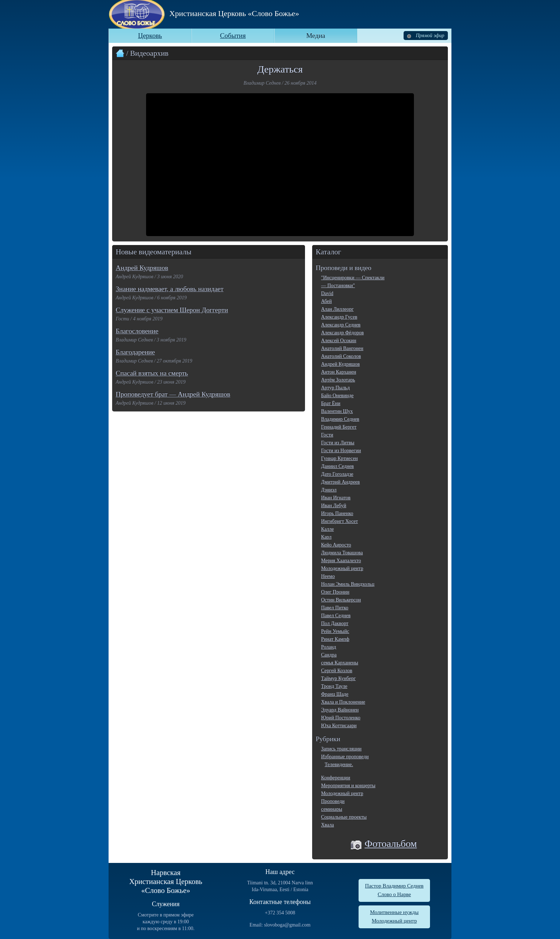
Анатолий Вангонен (342, 348)
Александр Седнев (341, 325)
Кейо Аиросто (336, 545)
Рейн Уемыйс (335, 631)
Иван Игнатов (336, 498)
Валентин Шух (337, 411)
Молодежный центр (342, 568)
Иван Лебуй (334, 506)
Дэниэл (329, 490)
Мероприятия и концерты (348, 786)
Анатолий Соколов (341, 356)
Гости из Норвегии (341, 451)
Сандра (329, 655)
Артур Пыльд (335, 388)
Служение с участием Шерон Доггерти (172, 310)
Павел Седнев (336, 616)
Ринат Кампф (335, 639)
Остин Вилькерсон (341, 600)
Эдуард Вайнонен (340, 710)
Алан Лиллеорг (337, 309)
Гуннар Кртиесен (339, 458)
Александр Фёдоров (342, 333)
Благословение (137, 331)
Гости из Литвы (338, 443)
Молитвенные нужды (394, 912)
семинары (332, 809)
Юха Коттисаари (339, 726)
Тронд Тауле (334, 686)
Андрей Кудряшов (142, 268)
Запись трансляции (341, 749)
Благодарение (135, 352)
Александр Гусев (339, 317)
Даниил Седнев (337, 466)
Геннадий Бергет (339, 427)
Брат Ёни (331, 403)
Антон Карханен (339, 372)
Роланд (329, 647)
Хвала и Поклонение (343, 702)
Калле (327, 529)
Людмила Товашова (342, 553)
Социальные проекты (344, 817)
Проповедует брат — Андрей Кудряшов (173, 394)
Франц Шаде (335, 694)
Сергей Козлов (337, 671)
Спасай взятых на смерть (152, 373)
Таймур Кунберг (338, 678)
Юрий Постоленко (341, 718)
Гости (327, 435)
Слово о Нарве (394, 894)
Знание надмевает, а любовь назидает (170, 289)
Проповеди (333, 801)
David (327, 293)
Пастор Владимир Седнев (394, 886)
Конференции (336, 778)
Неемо (328, 576)
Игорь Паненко (337, 513)
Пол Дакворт (335, 623)
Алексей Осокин (339, 341)
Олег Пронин (335, 592)
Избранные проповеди (345, 757)
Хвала (327, 825)
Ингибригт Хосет (339, 521)
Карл (326, 537)
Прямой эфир (426, 36)
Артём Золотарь (338, 380)
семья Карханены (340, 663)
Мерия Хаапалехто (341, 561)
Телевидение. (339, 765)
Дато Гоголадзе (337, 474)
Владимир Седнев (340, 419)
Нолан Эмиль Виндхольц (348, 584)
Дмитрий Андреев (340, 482)
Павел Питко (335, 608)
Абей (326, 301)
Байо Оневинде (337, 396)
